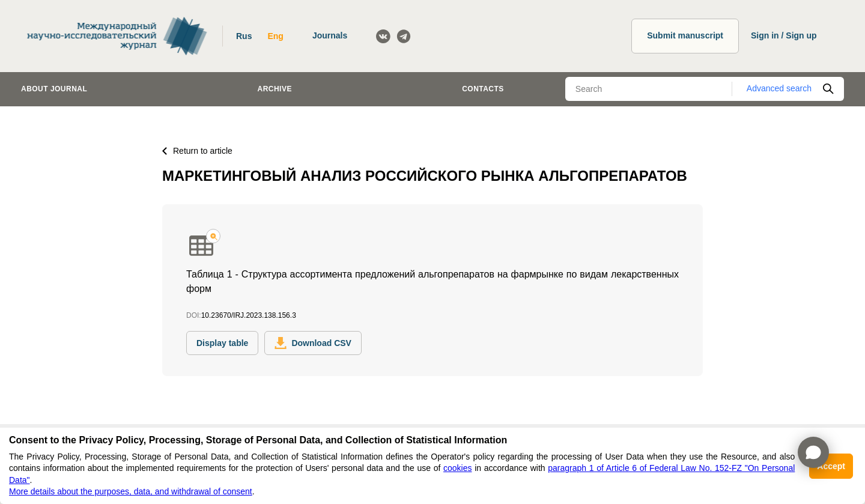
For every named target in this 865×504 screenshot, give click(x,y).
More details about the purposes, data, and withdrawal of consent (131, 491)
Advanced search (779, 88)
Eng (275, 36)
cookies (457, 468)
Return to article (197, 151)
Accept (831, 466)
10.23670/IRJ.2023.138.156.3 (249, 315)
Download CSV (313, 343)
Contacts (483, 89)
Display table (222, 343)
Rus (244, 36)
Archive (275, 89)
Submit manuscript (685, 35)
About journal (54, 89)
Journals (330, 35)
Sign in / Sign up (784, 35)
